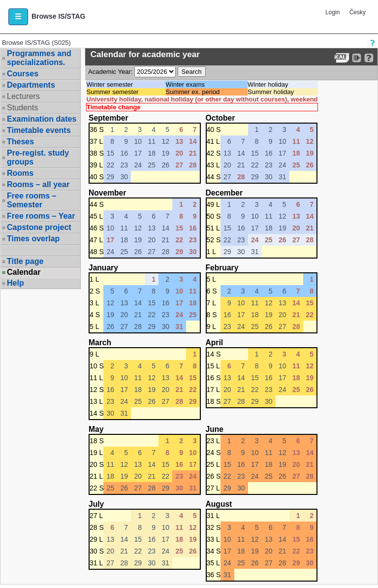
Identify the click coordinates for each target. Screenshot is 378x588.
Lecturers (23, 96)
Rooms (20, 173)
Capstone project (39, 227)
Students (22, 108)
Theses (20, 142)
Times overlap (33, 239)
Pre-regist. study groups (38, 157)
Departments (31, 85)
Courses (23, 74)
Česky (358, 12)
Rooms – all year (38, 184)
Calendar (24, 272)
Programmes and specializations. (39, 58)
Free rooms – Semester (31, 200)
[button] (18, 17)
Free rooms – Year (41, 216)
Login (332, 12)
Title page (25, 261)
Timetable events (39, 130)
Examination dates (42, 119)
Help (16, 283)
